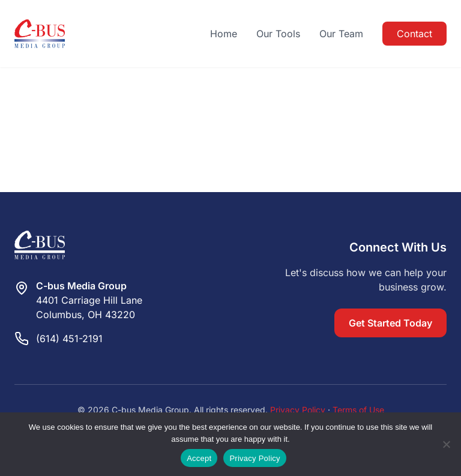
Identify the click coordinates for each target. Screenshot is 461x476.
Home (224, 34)
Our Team (341, 34)
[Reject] (446, 444)
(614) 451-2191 (69, 339)
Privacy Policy (298, 410)
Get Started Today (390, 323)
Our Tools (278, 34)
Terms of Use (358, 410)
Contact (414, 34)
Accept (199, 458)
